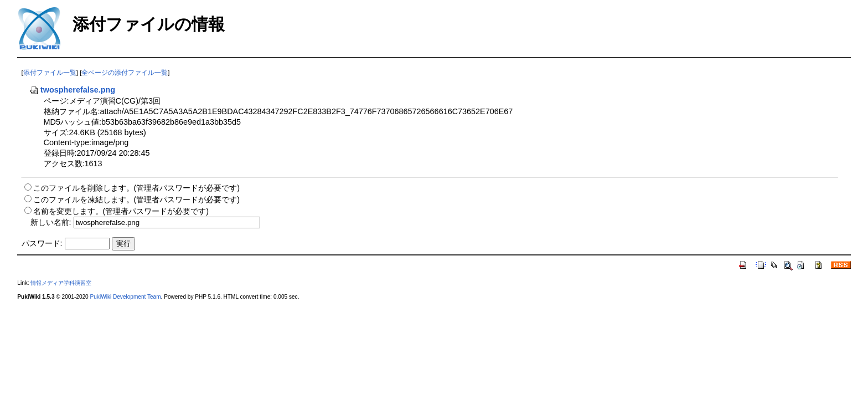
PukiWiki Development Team (126, 297)
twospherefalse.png (72, 90)
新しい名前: (51, 222)
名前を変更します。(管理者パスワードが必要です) (121, 211)
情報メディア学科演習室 (61, 283)
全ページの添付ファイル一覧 (125, 73)
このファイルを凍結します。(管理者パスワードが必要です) (137, 199)
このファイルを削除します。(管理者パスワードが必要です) (137, 188)
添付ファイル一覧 (50, 73)
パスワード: (42, 243)
